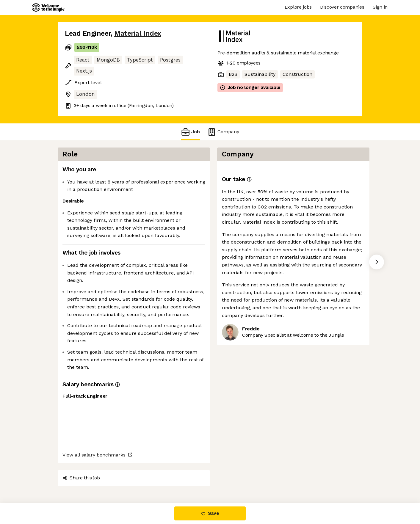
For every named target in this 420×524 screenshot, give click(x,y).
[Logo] (48, 7)
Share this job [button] (81, 478)
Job (190, 132)
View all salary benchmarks (94, 455)
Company (223, 132)
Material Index (138, 33)
